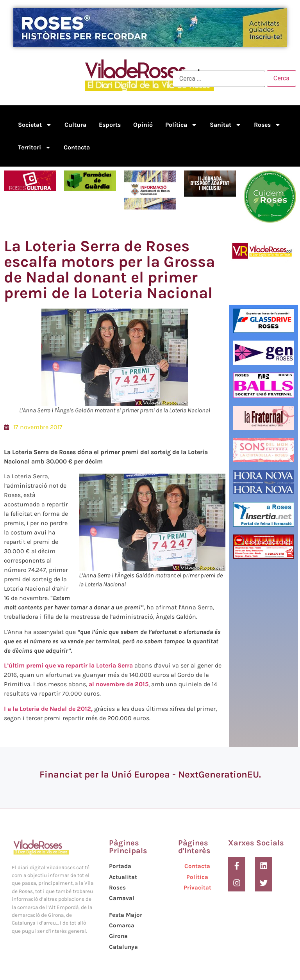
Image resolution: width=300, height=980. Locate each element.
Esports (110, 125)
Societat (35, 125)
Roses (267, 125)
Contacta (77, 147)
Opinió (143, 125)
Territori (35, 147)
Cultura (75, 125)
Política (181, 125)
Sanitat (226, 125)
